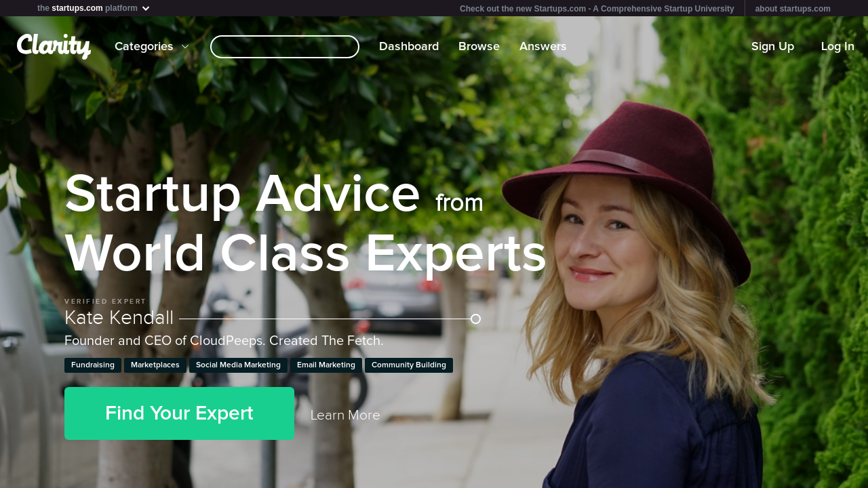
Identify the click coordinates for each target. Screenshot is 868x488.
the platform (94, 8)
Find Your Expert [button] (179, 413)
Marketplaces (155, 365)
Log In (838, 47)
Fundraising (93, 365)
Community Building (409, 365)
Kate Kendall (273, 318)
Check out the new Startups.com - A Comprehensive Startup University (597, 9)
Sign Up (773, 47)
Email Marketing (326, 365)
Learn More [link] (346, 415)
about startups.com (793, 9)
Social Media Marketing (238, 365)
